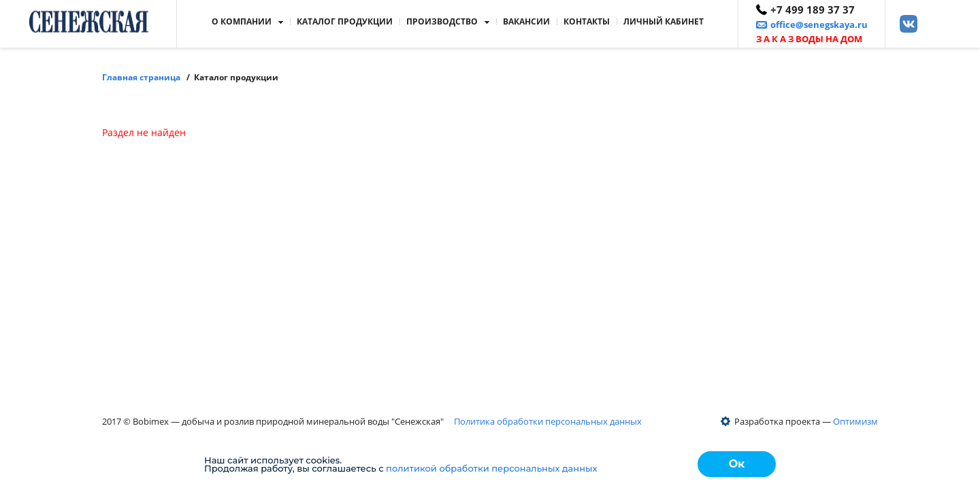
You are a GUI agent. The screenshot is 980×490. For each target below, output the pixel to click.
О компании (242, 21)
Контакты (587, 21)
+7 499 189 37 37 (813, 10)
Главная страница (141, 77)
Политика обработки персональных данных (548, 421)
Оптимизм (855, 421)
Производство (442, 21)
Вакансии (526, 21)
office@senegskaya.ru (819, 24)
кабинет (664, 21)
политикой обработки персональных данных (491, 468)
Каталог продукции (345, 21)
